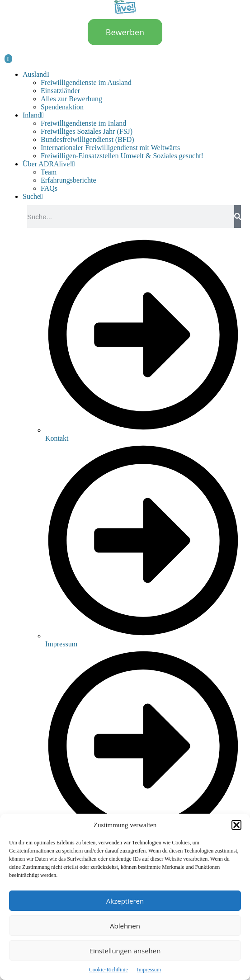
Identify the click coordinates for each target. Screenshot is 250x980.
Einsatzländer (60, 91)
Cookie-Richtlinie (108, 970)
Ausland (36, 74)
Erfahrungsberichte (68, 180)
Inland (33, 115)
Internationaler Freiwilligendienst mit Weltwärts (110, 148)
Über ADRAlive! (49, 164)
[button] (236, 825)
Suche (33, 196)
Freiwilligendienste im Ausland (86, 82)
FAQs (49, 188)
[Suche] (238, 217)
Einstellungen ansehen (125, 951)
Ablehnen (125, 926)
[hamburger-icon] (8, 59)
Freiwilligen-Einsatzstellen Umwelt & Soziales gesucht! (122, 156)
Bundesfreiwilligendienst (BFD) (87, 139)
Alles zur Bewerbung (71, 99)
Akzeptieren (125, 901)
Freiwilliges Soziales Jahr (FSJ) (87, 131)
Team (49, 172)
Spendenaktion (62, 107)
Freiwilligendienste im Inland (83, 123)
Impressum (149, 970)
